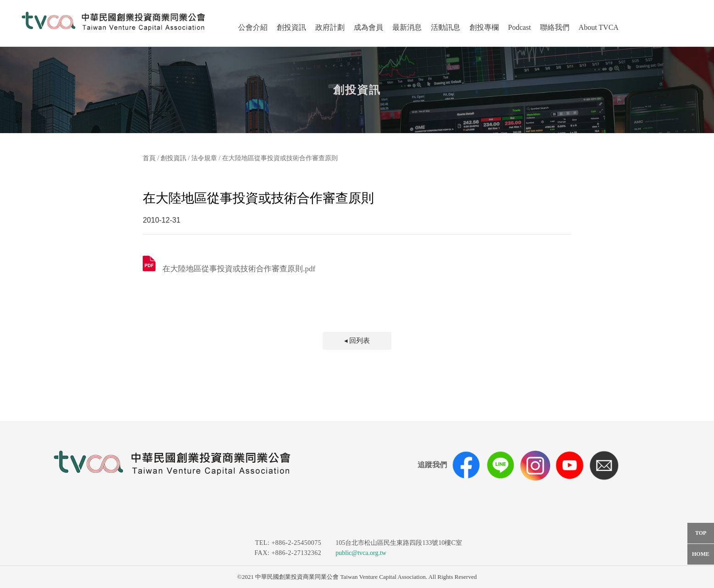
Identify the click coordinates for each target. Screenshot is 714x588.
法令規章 (204, 158)
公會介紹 (253, 27)
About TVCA (599, 27)
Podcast (519, 27)
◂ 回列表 (357, 341)
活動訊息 (446, 27)
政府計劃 (330, 27)
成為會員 (368, 27)
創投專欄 (484, 27)
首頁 (149, 158)
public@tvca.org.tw (361, 553)
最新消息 (407, 27)
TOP (701, 533)
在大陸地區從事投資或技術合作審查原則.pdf (239, 269)
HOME (701, 554)
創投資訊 (291, 27)
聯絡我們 (555, 27)
